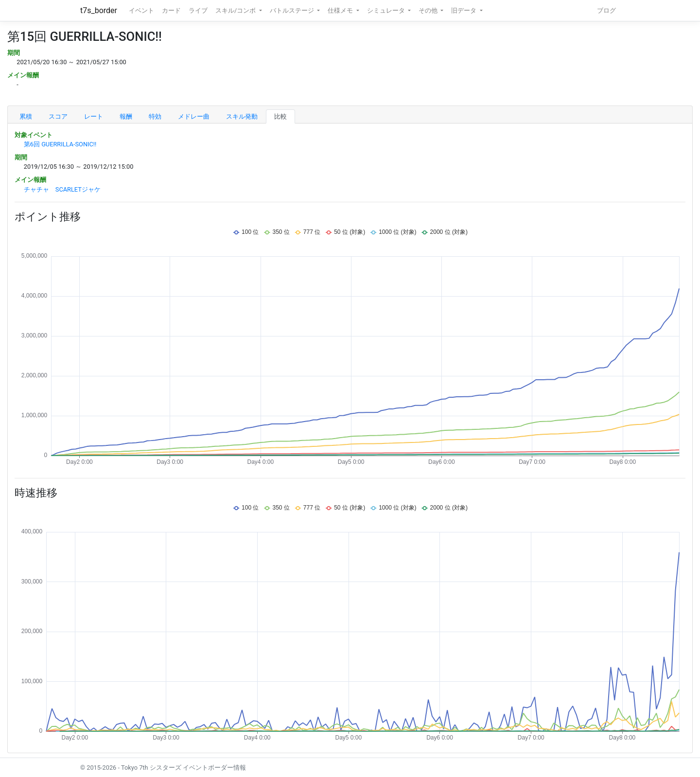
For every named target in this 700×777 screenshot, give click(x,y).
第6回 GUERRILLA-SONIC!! (60, 144)
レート (94, 116)
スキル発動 (242, 116)
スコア (58, 116)
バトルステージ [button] (293, 10)
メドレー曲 (194, 116)
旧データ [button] (464, 10)
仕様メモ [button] (341, 10)
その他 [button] (429, 10)
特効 (155, 116)
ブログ (606, 10)
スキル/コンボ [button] (236, 10)
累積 (26, 116)
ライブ (198, 10)
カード (171, 10)
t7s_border (99, 10)
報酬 (126, 116)
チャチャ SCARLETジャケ (62, 189)
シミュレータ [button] (387, 10)
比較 (280, 116)
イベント (141, 10)
